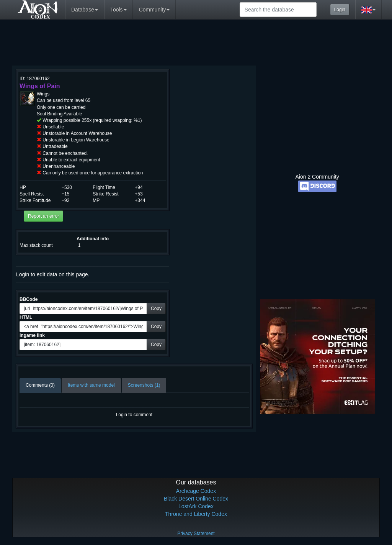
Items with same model (91, 385)
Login (340, 10)
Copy (156, 309)
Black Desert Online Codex (196, 499)
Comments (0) (40, 385)
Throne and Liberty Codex (196, 514)
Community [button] (154, 10)
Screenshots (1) (144, 385)
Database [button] (85, 10)
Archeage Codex (196, 491)
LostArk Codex (196, 506)
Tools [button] (118, 10)
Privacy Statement (196, 534)
